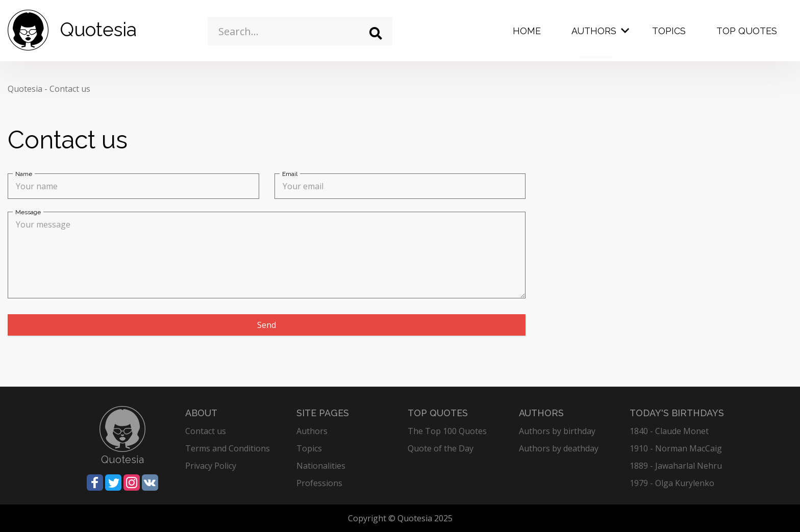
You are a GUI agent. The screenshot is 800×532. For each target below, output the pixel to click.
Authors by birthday (557, 431)
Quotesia (25, 89)
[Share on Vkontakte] (150, 483)
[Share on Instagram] (132, 483)
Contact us (70, 89)
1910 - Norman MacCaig (676, 448)
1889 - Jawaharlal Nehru (676, 466)
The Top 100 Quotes (447, 431)
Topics (669, 31)
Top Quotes (747, 31)
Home (527, 31)
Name (24, 174)
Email (290, 174)
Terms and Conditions (228, 448)
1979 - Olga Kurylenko (672, 483)
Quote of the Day (441, 448)
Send (267, 325)
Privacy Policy (211, 466)
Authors (594, 31)
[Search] (376, 33)
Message (28, 212)
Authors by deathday (559, 448)
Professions (319, 483)
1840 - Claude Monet (669, 431)
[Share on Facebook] (95, 483)
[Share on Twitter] (113, 483)
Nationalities (321, 466)
